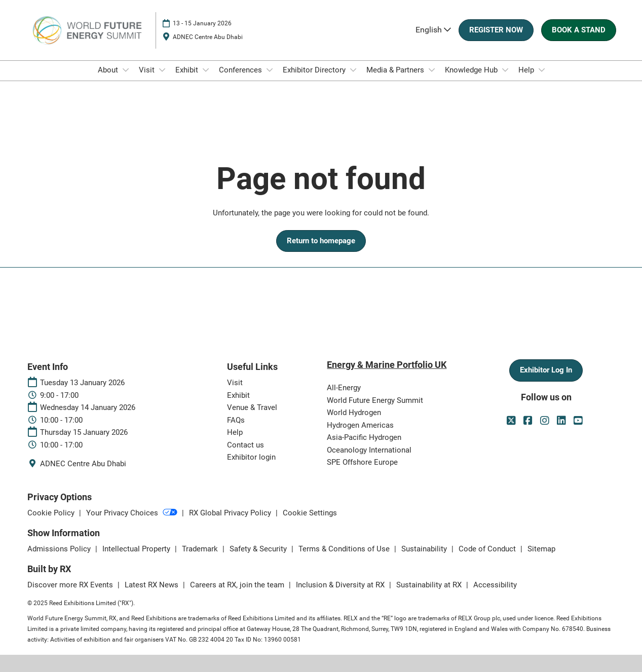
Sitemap (541, 549)
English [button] (433, 30)
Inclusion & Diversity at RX (341, 585)
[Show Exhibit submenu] (206, 70)
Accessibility (495, 585)
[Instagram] (546, 421)
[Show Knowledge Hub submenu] (505, 70)
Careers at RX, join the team (238, 585)
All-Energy (344, 388)
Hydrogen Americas (360, 425)
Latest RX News (153, 585)
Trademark (201, 549)
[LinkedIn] (563, 421)
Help (527, 70)
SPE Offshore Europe (362, 462)
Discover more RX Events (71, 585)
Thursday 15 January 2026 (84, 432)
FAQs (236, 420)
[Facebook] (529, 421)
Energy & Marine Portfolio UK (387, 365)
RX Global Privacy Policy (231, 513)
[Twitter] (513, 421)
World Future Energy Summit (375, 400)
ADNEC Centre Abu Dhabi (208, 37)
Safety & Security (259, 549)
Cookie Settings (310, 513)
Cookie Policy (52, 513)
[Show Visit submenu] (162, 70)
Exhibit (188, 70)
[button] (496, 30)
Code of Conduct (488, 549)
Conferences (241, 70)
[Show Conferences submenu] (270, 70)
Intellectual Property (137, 549)
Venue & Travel (252, 407)
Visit (148, 70)
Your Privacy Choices (133, 513)
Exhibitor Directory (315, 70)
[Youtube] (579, 421)
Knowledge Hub (472, 70)
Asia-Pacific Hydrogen (364, 437)
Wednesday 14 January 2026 (88, 407)
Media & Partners (396, 70)
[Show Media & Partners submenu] (432, 70)
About (109, 70)
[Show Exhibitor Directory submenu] (353, 70)
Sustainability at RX (430, 585)
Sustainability (425, 549)
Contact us (246, 445)
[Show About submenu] (126, 70)
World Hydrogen (354, 413)
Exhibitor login (251, 457)
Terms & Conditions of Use (345, 549)
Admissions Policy (60, 549)
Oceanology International (369, 450)
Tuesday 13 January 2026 (82, 383)
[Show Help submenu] (542, 70)
